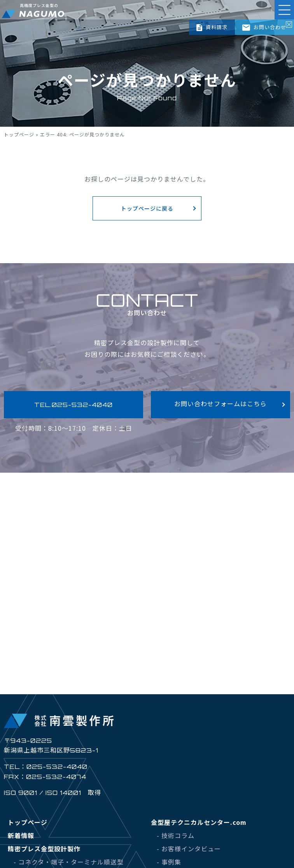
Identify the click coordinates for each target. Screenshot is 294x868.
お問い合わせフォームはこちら (220, 403)
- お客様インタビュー (189, 849)
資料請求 (212, 27)
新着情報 (21, 835)
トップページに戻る (147, 208)
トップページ (19, 134)
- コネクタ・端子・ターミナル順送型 (69, 862)
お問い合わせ (264, 27)
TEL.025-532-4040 (73, 405)
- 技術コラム (176, 835)
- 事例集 (169, 862)
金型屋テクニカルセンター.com (199, 822)
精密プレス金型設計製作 (44, 849)
